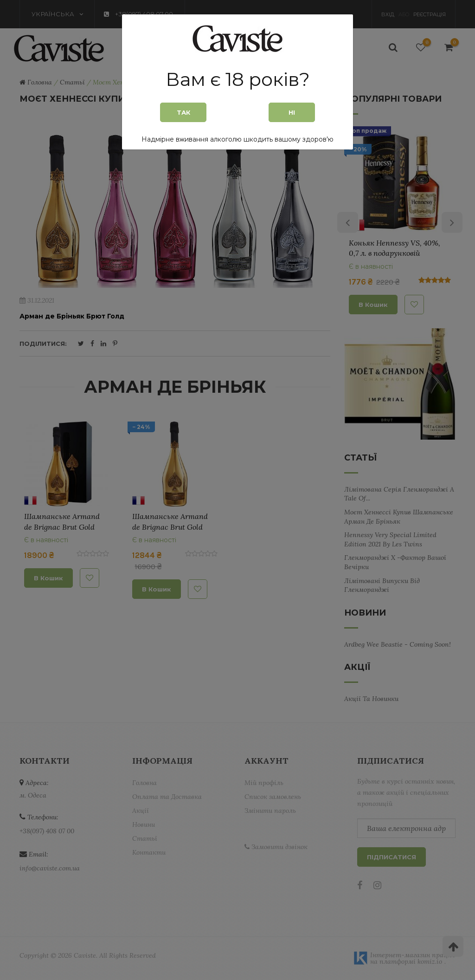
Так (183, 112)
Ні (292, 112)
